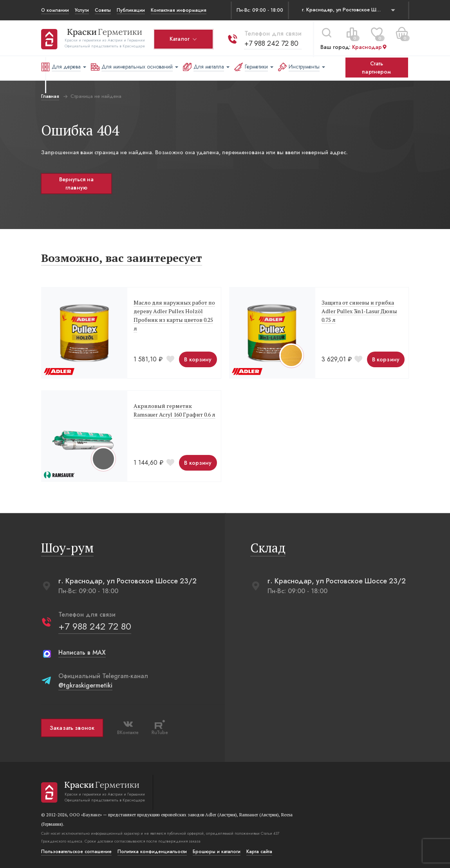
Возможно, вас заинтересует (122, 258)
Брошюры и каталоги (217, 852)
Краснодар (370, 47)
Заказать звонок (72, 728)
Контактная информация (179, 10)
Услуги (82, 10)
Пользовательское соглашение (76, 852)
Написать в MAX (82, 652)
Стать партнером (376, 68)
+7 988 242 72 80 (271, 43)
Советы (103, 10)
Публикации (131, 10)
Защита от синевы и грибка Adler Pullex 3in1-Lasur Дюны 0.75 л (359, 311)
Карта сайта (259, 852)
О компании (55, 10)
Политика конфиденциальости (152, 852)
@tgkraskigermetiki (85, 685)
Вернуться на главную (76, 183)
